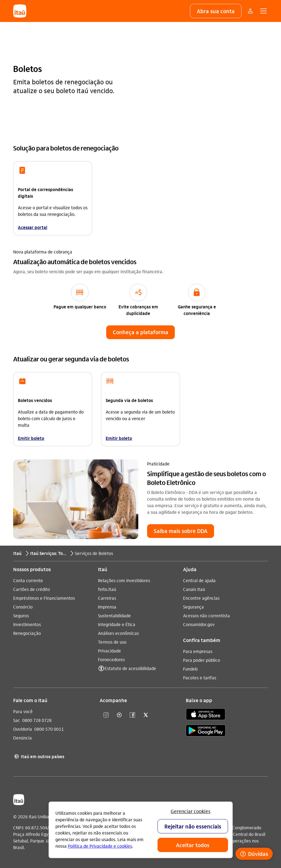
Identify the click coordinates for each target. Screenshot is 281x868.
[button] (216, 11)
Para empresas (198, 651)
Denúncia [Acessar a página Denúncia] (23, 737)
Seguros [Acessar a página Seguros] (21, 615)
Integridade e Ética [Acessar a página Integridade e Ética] (117, 624)
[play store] (206, 731)
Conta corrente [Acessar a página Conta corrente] (28, 580)
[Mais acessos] (250, 11)
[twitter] (146, 715)
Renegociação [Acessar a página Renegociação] (27, 633)
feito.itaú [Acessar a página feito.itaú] (107, 589)
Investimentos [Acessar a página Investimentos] (27, 624)
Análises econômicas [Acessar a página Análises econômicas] (118, 633)
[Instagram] (106, 715)
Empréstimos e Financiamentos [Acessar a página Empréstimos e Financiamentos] (44, 598)
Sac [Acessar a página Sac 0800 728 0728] (17, 720)
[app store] (206, 715)
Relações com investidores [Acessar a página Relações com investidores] (124, 580)
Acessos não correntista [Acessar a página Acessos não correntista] (206, 615)
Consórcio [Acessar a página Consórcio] (23, 606)
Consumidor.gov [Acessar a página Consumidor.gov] (199, 624)
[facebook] (133, 715)
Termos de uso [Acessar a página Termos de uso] (112, 642)
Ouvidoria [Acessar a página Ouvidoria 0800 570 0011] (23, 729)
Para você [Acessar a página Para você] (23, 711)
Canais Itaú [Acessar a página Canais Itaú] (194, 589)
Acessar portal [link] (33, 227)
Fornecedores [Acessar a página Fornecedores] (111, 659)
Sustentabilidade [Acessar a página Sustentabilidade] (114, 615)
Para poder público (202, 660)
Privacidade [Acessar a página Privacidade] (109, 650)
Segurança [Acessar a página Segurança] (193, 606)
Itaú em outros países (39, 756)
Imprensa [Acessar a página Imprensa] (107, 606)
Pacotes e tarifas (200, 677)
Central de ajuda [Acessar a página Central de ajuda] (199, 580)
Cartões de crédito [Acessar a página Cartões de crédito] (32, 589)
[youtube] (119, 715)
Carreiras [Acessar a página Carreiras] (107, 598)
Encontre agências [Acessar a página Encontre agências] (201, 598)
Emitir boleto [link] (31, 438)
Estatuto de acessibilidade (130, 668)
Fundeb (190, 669)
